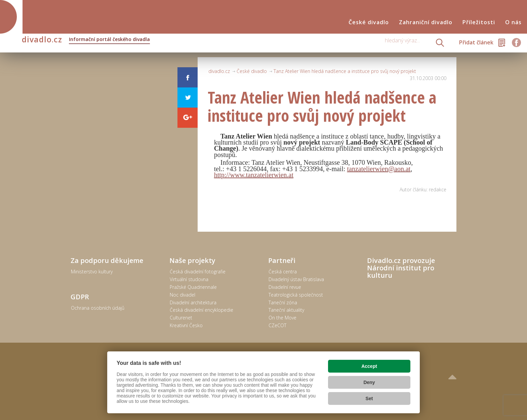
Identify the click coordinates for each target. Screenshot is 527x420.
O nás (513, 22)
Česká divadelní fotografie (198, 272)
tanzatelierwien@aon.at (379, 169)
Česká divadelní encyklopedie (201, 310)
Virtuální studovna (189, 279)
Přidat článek (476, 42)
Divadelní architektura (193, 302)
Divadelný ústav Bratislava (296, 279)
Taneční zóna (283, 302)
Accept (369, 366)
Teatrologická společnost (296, 295)
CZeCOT (277, 325)
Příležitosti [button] (479, 22)
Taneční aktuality (286, 310)
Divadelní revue (285, 287)
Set (369, 398)
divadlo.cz (86, 40)
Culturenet (181, 318)
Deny (369, 382)
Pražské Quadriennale (193, 287)
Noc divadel (183, 295)
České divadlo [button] (369, 22)
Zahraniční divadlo (426, 22)
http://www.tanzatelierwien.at (254, 175)
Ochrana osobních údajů (98, 308)
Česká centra (283, 272)
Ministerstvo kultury (92, 272)
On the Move (282, 318)
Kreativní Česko (186, 325)
